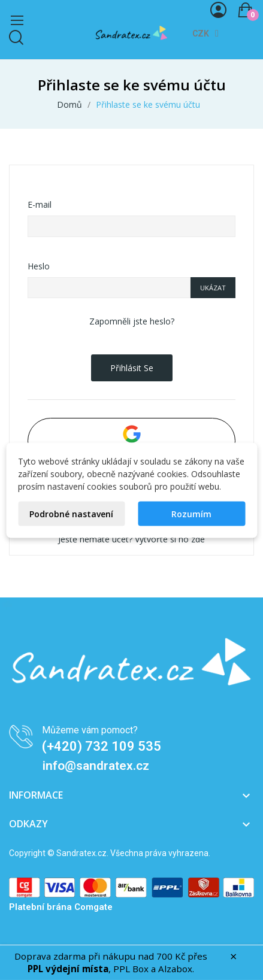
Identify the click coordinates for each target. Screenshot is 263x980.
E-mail (40, 204)
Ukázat (213, 288)
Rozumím (191, 513)
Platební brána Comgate (61, 907)
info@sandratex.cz (96, 766)
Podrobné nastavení (71, 513)
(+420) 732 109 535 (102, 746)
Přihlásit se (132, 368)
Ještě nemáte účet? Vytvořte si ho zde (131, 539)
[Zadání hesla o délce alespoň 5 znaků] (109, 288)
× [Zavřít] (233, 957)
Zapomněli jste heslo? (132, 321)
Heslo (39, 266)
